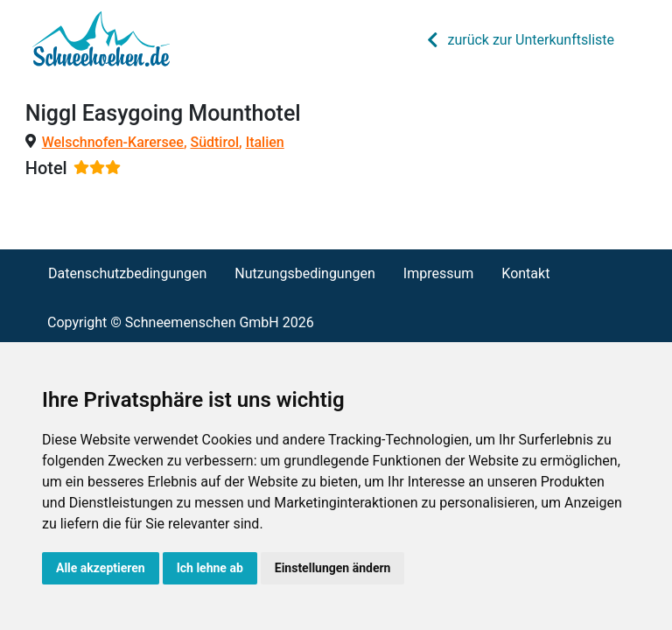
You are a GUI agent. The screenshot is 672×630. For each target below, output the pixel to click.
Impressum (439, 273)
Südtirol (214, 142)
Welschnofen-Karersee (113, 142)
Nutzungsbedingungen (304, 273)
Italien (265, 142)
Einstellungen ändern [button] (333, 568)
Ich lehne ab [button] (210, 568)
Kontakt (525, 273)
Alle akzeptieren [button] (101, 568)
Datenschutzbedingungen (127, 273)
